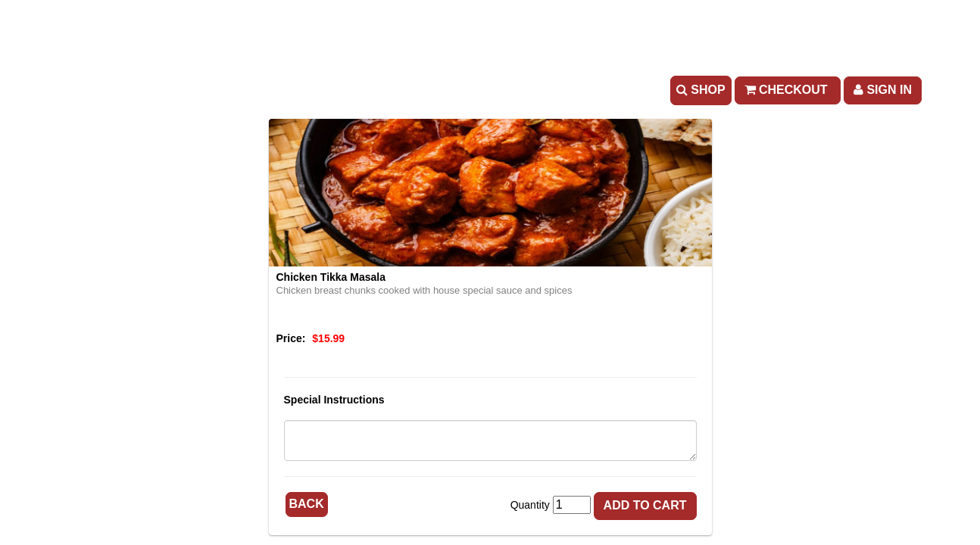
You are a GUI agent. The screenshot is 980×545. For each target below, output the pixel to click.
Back (307, 504)
